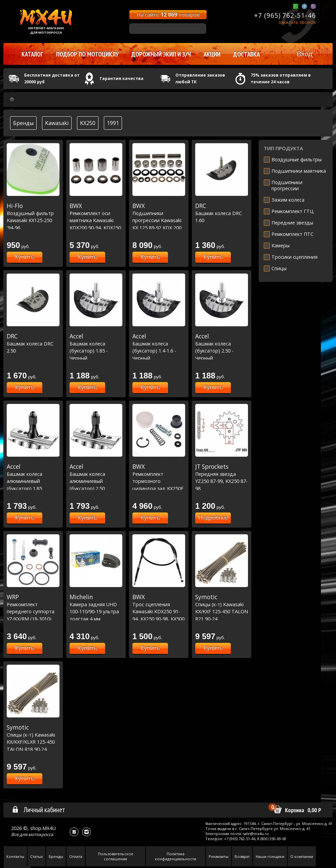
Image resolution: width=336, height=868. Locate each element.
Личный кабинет (38, 810)
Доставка (246, 54)
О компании (302, 856)
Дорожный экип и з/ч (161, 54)
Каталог (32, 54)
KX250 (88, 123)
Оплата (76, 856)
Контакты (15, 856)
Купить (25, 257)
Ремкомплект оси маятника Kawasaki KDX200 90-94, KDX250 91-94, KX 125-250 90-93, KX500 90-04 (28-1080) (96, 228)
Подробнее (213, 518)
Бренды (23, 123)
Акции (212, 54)
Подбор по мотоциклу (87, 54)
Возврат (242, 856)
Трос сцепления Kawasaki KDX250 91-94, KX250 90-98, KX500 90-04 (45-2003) (159, 611)
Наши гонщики (270, 856)
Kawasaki (57, 123)
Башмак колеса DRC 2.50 (33, 343)
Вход (305, 54)
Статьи (36, 856)
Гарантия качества (122, 78)
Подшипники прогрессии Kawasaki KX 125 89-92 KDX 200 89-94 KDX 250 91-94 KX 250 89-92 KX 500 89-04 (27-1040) (159, 228)
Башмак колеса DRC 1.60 (222, 213)
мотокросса (41, 834)
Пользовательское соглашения (116, 856)
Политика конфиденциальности (176, 856)
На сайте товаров (168, 14)
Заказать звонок (297, 22)
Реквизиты (219, 856)
